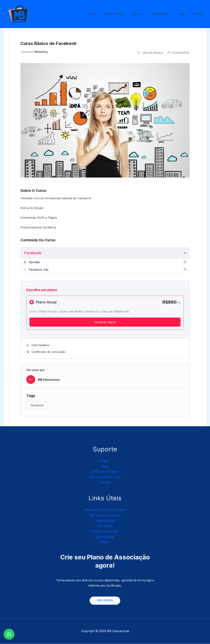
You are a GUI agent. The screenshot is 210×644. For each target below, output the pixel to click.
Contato (199, 14)
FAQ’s (105, 461)
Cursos (144, 14)
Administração (105, 521)
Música (105, 542)
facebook (37, 405)
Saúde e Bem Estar (105, 531)
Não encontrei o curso (105, 477)
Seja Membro (166, 14)
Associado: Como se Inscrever (105, 510)
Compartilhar (178, 53)
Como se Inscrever (105, 472)
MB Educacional (50, 380)
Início (103, 14)
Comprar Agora (105, 322)
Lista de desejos (150, 53)
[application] (148, 14)
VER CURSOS (105, 601)
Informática (105, 526)
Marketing (41, 52)
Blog (185, 14)
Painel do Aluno (122, 14)
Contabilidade (105, 537)
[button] (9, 634)
